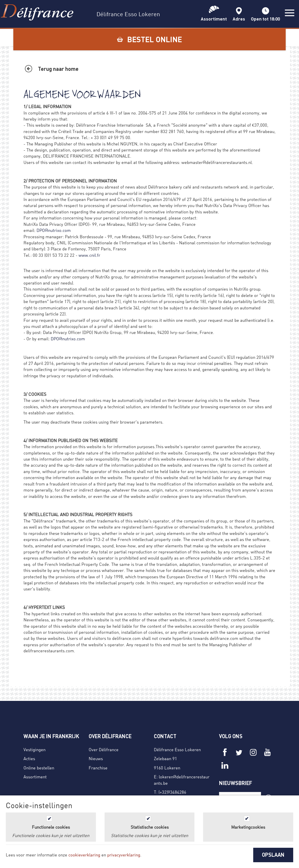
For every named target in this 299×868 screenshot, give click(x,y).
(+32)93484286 (172, 792)
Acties (29, 758)
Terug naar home (58, 69)
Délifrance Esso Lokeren (177, 749)
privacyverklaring (124, 855)
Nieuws (96, 758)
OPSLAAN (273, 855)
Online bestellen (39, 768)
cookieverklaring (84, 855)
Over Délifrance (104, 749)
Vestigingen (34, 749)
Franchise (98, 768)
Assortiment (35, 777)
